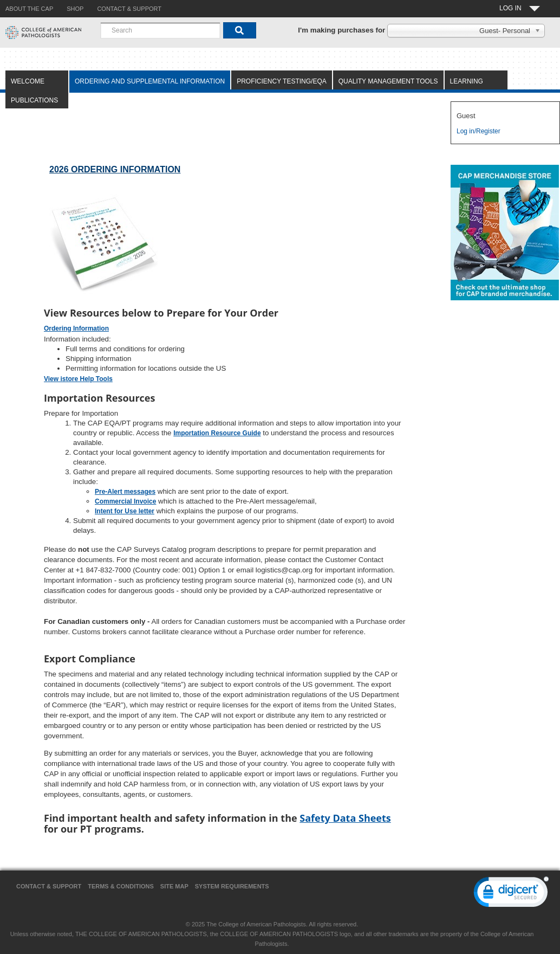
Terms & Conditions (121, 886)
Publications (34, 100)
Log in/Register (478, 131)
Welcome (28, 81)
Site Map (174, 886)
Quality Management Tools (388, 81)
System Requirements (232, 886)
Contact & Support (49, 886)
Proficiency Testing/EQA (282, 81)
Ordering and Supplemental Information (150, 81)
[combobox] (160, 30)
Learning (467, 81)
